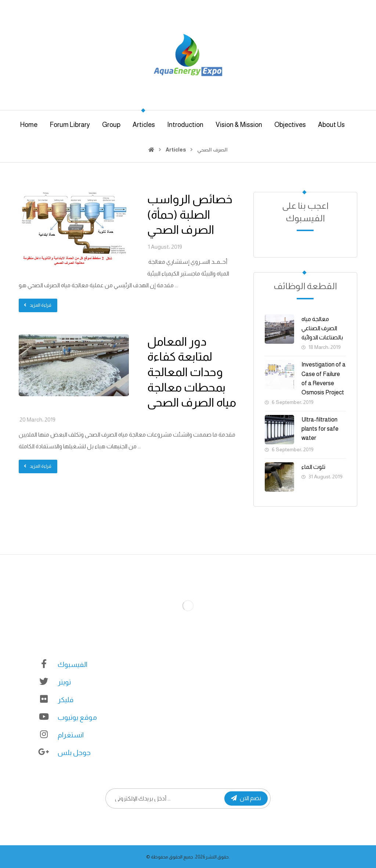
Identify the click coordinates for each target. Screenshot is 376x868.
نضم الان (246, 798)
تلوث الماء (313, 467)
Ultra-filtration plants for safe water (320, 429)
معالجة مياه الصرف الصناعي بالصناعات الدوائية (322, 328)
